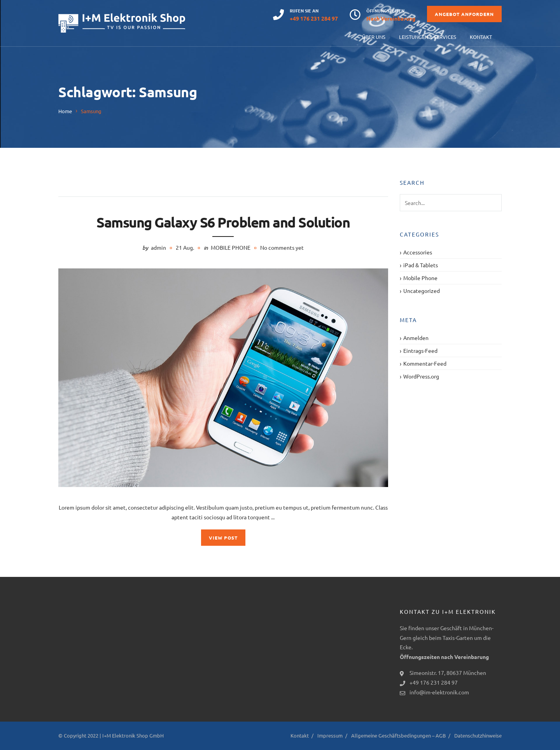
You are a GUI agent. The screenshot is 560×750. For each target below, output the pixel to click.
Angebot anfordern (464, 14)
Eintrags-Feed (420, 350)
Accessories (418, 252)
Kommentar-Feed (425, 363)
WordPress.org (421, 376)
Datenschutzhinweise (478, 735)
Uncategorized (422, 291)
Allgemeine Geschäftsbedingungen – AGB (398, 735)
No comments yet (282, 247)
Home (65, 111)
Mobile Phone (231, 247)
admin (158, 247)
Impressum (330, 735)
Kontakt (481, 37)
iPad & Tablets (421, 265)
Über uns (374, 37)
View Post (223, 538)
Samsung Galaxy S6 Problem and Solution (223, 222)
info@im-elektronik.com (439, 692)
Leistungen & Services (428, 37)
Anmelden (416, 338)
